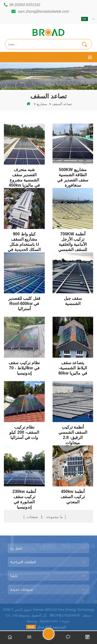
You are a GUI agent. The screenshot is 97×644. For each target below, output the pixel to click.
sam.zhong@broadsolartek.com (43, 11)
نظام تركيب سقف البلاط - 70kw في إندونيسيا (24, 366)
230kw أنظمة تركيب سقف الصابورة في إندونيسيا (24, 494)
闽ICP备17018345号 (65, 615)
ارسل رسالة (54, 636)
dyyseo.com (49, 621)
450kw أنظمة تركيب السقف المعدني (73, 494)
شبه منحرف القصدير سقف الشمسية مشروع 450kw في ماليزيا (24, 172)
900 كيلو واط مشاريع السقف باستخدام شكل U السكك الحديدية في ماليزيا (24, 237)
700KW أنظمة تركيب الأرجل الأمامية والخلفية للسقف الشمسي (73, 237)
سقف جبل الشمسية (73, 301)
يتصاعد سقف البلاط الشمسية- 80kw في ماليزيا (73, 366)
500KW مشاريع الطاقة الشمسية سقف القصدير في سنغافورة (73, 172)
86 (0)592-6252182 (25, 5)
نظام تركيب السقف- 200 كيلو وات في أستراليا (24, 430)
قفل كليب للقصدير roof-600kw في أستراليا (24, 301)
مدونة (66, 621)
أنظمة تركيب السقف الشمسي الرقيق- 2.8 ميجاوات (73, 430)
